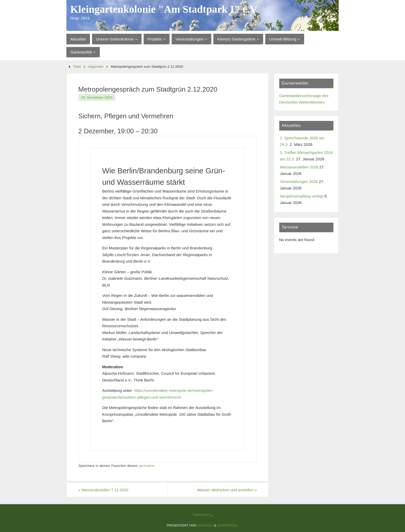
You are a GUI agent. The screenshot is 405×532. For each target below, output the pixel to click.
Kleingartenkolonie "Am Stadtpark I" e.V (164, 9)
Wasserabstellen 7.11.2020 (103, 490)
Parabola (205, 526)
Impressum (202, 514)
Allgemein (96, 67)
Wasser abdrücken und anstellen (227, 490)
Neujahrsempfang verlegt (302, 196)
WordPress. (228, 526)
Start (77, 67)
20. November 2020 (97, 97)
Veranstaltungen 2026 (299, 182)
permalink (147, 466)
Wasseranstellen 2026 (299, 167)
